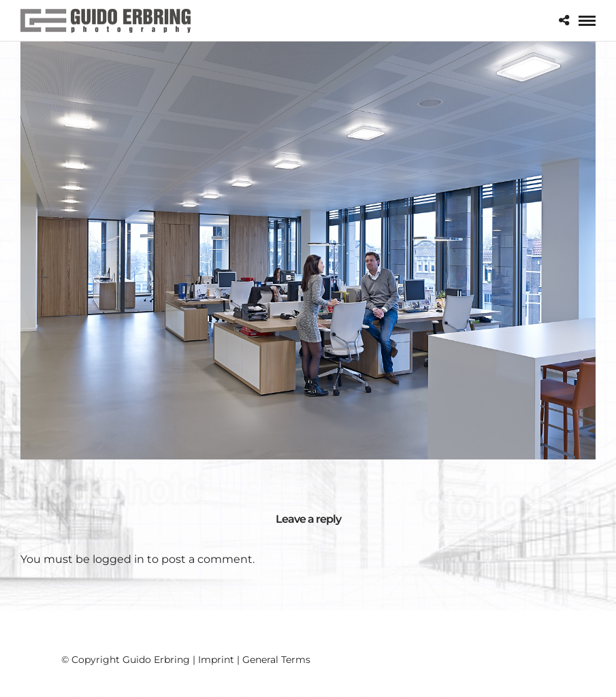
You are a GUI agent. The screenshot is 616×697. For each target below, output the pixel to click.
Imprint (216, 660)
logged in (118, 559)
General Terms (276, 660)
